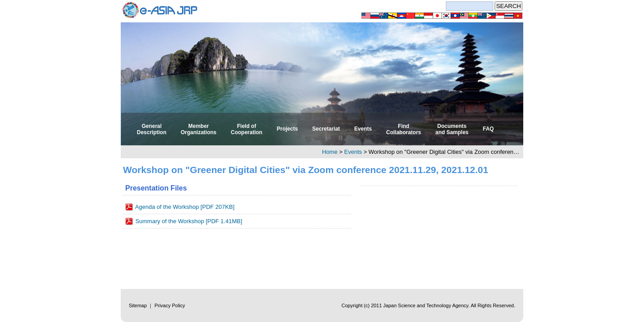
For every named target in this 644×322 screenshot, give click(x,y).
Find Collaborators (403, 129)
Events (363, 129)
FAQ (489, 129)
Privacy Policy (169, 305)
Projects (287, 129)
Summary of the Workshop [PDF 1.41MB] (189, 221)
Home (330, 152)
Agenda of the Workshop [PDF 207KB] (185, 207)
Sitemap (138, 305)
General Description (152, 129)
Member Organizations (199, 129)
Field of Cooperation (247, 129)
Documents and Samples (452, 129)
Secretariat (326, 129)
